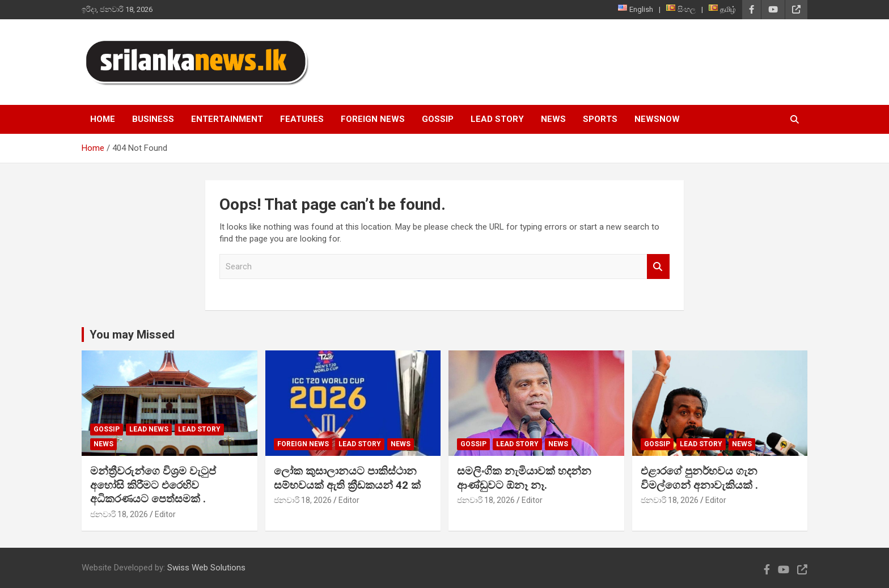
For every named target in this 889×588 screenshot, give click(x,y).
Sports (600, 119)
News (553, 119)
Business (153, 119)
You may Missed (132, 335)
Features (302, 119)
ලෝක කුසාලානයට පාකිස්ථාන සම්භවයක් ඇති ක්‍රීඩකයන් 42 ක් (347, 478)
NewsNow (657, 119)
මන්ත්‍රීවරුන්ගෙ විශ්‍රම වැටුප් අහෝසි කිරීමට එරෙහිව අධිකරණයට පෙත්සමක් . (153, 485)
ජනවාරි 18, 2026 (119, 514)
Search (658, 267)
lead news (149, 429)
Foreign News (373, 119)
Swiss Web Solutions (206, 568)
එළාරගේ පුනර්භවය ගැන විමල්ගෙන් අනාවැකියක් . (699, 478)
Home (103, 119)
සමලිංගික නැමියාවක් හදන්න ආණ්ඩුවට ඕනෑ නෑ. (524, 478)
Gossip (438, 119)
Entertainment (227, 119)
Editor (165, 514)
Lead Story (497, 119)
